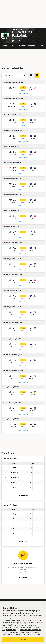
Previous (25, 94)
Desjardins (16, 478)
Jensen (14, 473)
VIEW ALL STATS (23, 495)
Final (23, 88)
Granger (32, 218)
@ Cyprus (32, 266)
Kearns (31, 250)
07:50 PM (23, 411)
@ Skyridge (13, 170)
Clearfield (32, 122)
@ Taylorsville (33, 138)
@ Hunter (32, 298)
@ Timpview (33, 90)
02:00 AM (23, 90)
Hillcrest (14, 90)
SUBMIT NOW (23, 577)
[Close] (43, 605)
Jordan (31, 154)
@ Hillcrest (13, 122)
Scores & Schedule (27, 46)
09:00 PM (23, 203)
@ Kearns (32, 315)
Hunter (31, 234)
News (13, 46)
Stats (41, 46)
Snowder (15, 468)
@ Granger (32, 282)
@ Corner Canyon (11, 106)
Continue (23, 641)
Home (4, 46)
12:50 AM (23, 427)
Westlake (13, 427)
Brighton (13, 202)
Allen (13, 519)
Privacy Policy (11, 631)
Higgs (14, 488)
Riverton (13, 186)
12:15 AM (23, 219)
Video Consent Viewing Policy (30, 631)
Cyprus (31, 330)
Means (14, 483)
